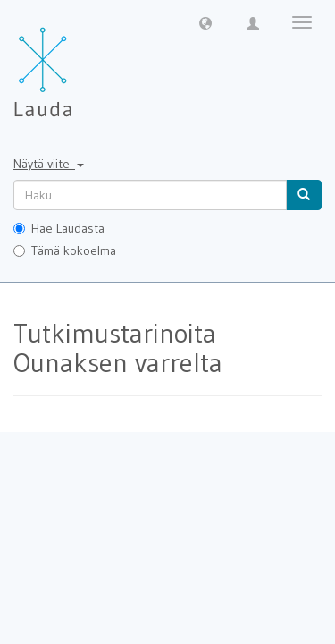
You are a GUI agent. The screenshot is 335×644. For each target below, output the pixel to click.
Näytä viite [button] (49, 164)
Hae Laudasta (59, 228)
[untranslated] (150, 195)
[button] (205, 22)
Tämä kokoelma (65, 250)
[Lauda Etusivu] (80, 63)
